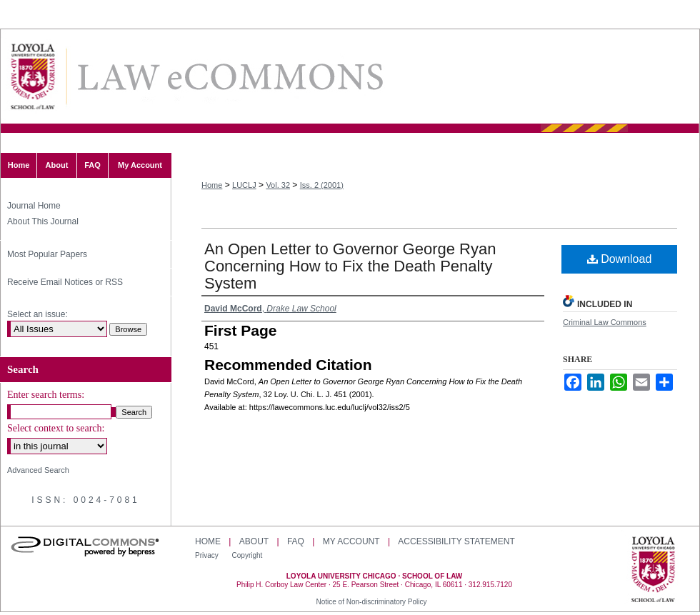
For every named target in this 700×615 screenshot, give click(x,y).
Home (212, 185)
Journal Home (34, 206)
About (254, 541)
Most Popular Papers (47, 254)
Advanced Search (38, 470)
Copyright (247, 555)
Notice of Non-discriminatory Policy (371, 602)
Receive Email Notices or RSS (65, 282)
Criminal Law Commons (605, 322)
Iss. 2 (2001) (322, 185)
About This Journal (43, 221)
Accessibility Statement (456, 541)
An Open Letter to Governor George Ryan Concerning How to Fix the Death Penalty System (350, 266)
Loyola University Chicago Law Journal (229, 77)
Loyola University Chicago (653, 571)
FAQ (296, 541)
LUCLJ (244, 185)
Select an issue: (37, 314)
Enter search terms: (46, 395)
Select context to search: (56, 428)
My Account (351, 541)
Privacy (208, 555)
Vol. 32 (278, 185)
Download (620, 259)
